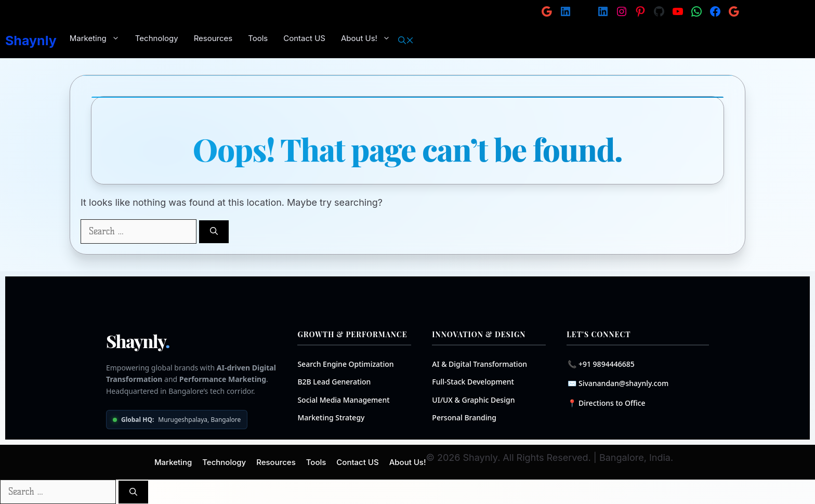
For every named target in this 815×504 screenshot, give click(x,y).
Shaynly (31, 41)
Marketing (98, 38)
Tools (258, 38)
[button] (406, 41)
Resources (213, 38)
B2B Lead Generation (334, 382)
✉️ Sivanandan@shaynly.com (618, 383)
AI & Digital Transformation (479, 364)
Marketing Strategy (331, 417)
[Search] (214, 232)
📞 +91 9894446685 (601, 364)
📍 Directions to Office (606, 403)
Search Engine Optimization (345, 364)
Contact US (304, 38)
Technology (157, 38)
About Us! (370, 38)
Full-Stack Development (473, 382)
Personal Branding (464, 417)
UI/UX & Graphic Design (473, 400)
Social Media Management (343, 400)
